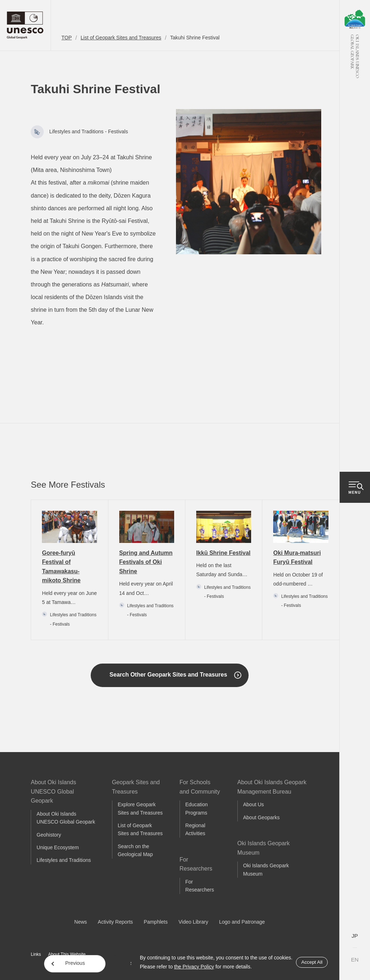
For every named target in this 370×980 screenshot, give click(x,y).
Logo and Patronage (242, 922)
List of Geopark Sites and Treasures (121, 38)
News (81, 922)
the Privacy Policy (194, 967)
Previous (75, 963)
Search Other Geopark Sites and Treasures (168, 675)
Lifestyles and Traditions (64, 860)
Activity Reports (115, 922)
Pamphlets (156, 922)
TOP (67, 38)
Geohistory (49, 835)
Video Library (193, 922)
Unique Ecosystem (58, 847)
